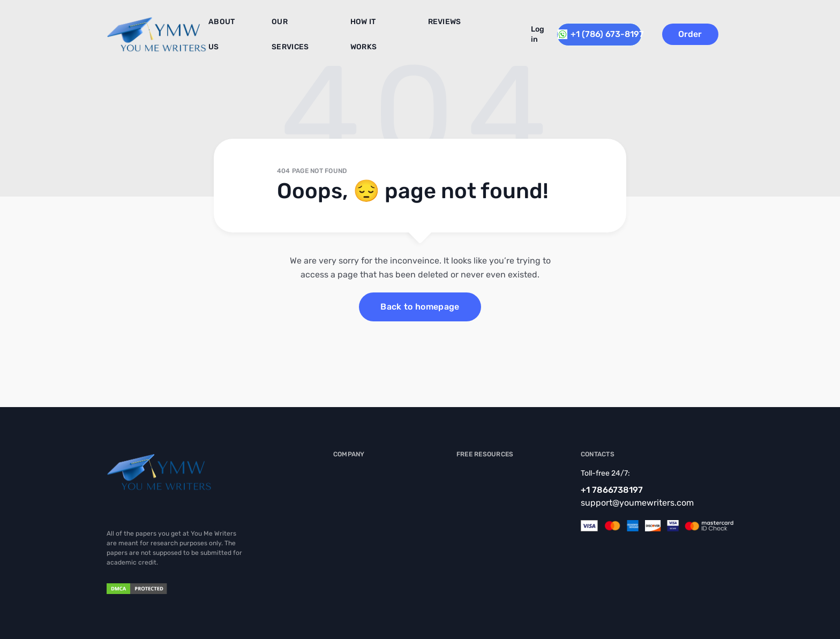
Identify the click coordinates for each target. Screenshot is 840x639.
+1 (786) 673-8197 (604, 30)
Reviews (423, 26)
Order (707, 30)
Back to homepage (420, 307)
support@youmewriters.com (637, 503)
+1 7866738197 (612, 490)
